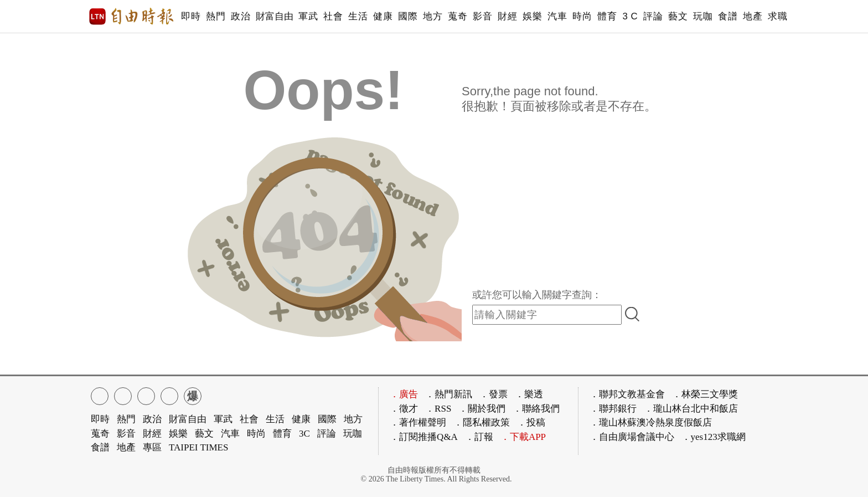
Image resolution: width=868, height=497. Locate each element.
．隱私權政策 (482, 422)
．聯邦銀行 (613, 409)
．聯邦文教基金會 (627, 394)
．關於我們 (482, 409)
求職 (777, 16)
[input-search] (547, 315)
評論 (653, 16)
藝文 (678, 16)
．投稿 (531, 422)
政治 (241, 16)
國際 (408, 16)
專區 (152, 447)
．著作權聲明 (418, 422)
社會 (333, 16)
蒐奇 (458, 16)
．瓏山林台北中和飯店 (691, 409)
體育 (607, 16)
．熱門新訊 (449, 394)
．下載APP (523, 437)
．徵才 (404, 409)
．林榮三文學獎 (705, 394)
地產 (753, 16)
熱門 (216, 16)
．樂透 (529, 394)
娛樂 (532, 16)
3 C (630, 16)
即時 (191, 16)
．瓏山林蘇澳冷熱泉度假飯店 (651, 422)
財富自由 (274, 16)
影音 (482, 16)
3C (304, 434)
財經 (507, 16)
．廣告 (404, 394)
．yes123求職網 (714, 437)
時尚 (582, 16)
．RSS (438, 409)
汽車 (557, 16)
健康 (383, 16)
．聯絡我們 (536, 409)
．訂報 (479, 437)
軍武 (308, 16)
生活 (358, 16)
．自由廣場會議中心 (632, 437)
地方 (433, 16)
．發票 (494, 394)
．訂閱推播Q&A (424, 437)
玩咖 (703, 16)
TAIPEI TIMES (198, 447)
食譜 (728, 16)
